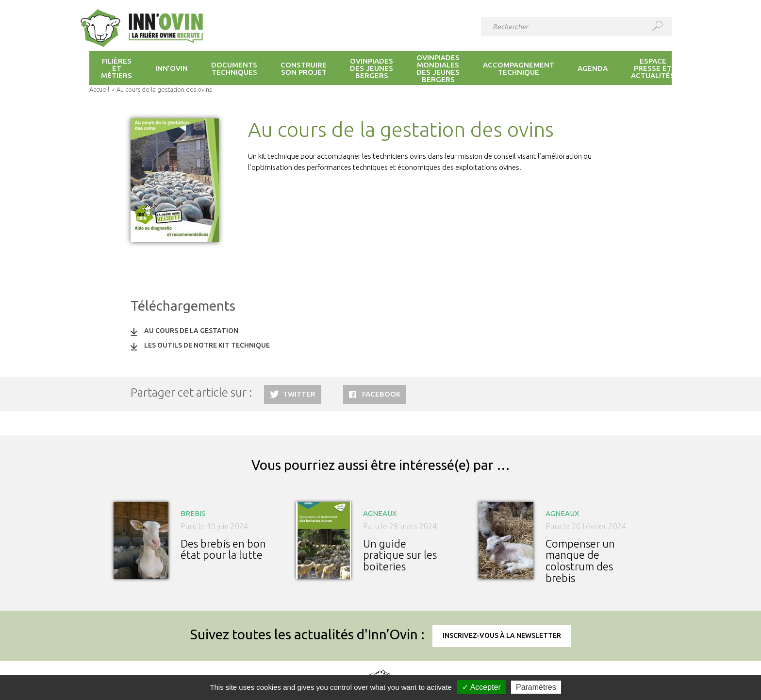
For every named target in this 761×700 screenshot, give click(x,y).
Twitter (299, 394)
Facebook (381, 394)
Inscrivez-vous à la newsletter (502, 635)
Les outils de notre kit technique (207, 345)
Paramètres (536, 687)
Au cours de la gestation (191, 331)
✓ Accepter (481, 687)
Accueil (99, 89)
